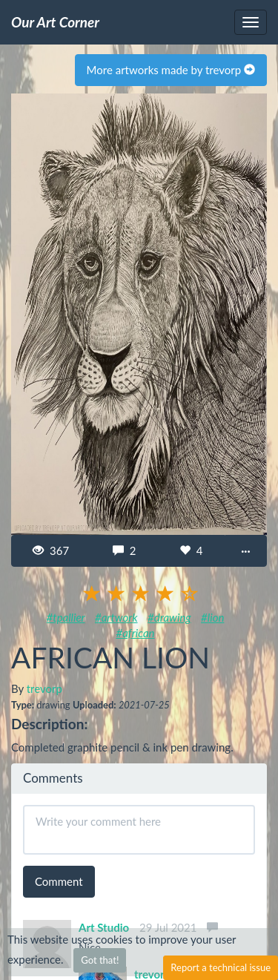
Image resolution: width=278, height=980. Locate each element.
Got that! (100, 960)
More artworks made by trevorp (171, 70)
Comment (59, 881)
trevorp (44, 688)
